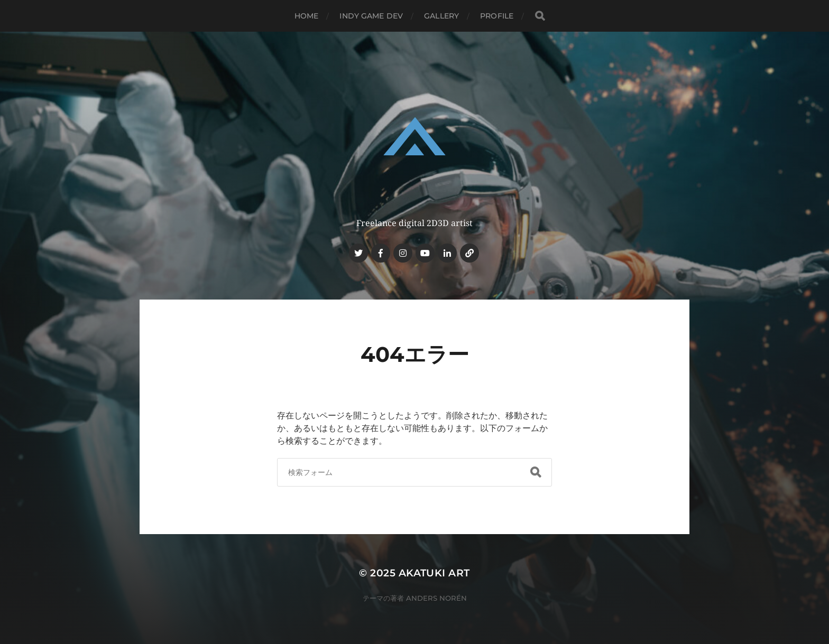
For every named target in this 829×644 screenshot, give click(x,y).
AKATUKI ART (434, 573)
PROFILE (497, 16)
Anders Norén (436, 598)
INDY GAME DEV (371, 16)
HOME (307, 16)
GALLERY (441, 16)
